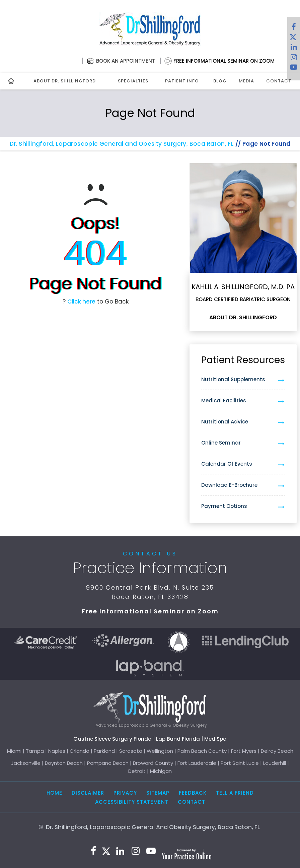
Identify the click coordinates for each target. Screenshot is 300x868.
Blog (220, 81)
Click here (81, 302)
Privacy (125, 793)
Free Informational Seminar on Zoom (224, 61)
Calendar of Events (227, 464)
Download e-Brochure (229, 485)
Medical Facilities (224, 400)
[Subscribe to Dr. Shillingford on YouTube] (294, 69)
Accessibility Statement (132, 802)
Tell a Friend (235, 793)
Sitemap (158, 793)
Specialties (133, 81)
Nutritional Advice (225, 422)
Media (246, 81)
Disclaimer (88, 793)
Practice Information (150, 568)
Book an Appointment (126, 61)
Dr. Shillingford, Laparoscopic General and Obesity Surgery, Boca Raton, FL (122, 144)
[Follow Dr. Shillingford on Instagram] (294, 59)
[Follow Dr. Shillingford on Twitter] (293, 39)
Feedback (193, 793)
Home (54, 793)
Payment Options (224, 506)
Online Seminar (221, 443)
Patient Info (182, 81)
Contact (279, 81)
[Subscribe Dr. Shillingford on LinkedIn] (294, 49)
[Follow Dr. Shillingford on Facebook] (294, 28)
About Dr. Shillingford (65, 81)
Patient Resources (243, 360)
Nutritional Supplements (233, 379)
